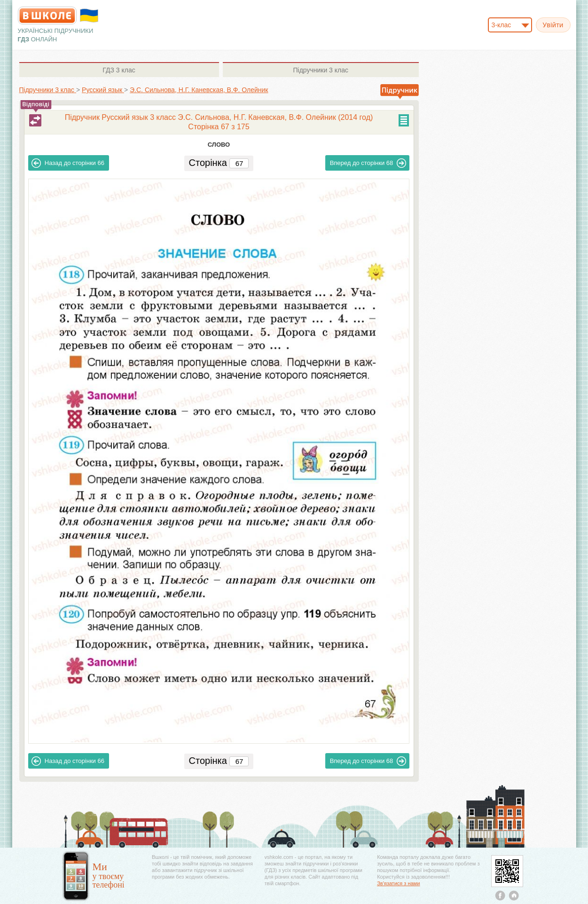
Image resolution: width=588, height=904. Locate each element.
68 (368, 163)
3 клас (119, 70)
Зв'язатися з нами (398, 883)
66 (68, 163)
